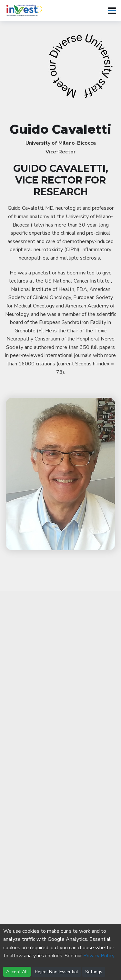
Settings (94, 972)
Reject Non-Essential (56, 972)
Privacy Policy (99, 956)
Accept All (17, 972)
